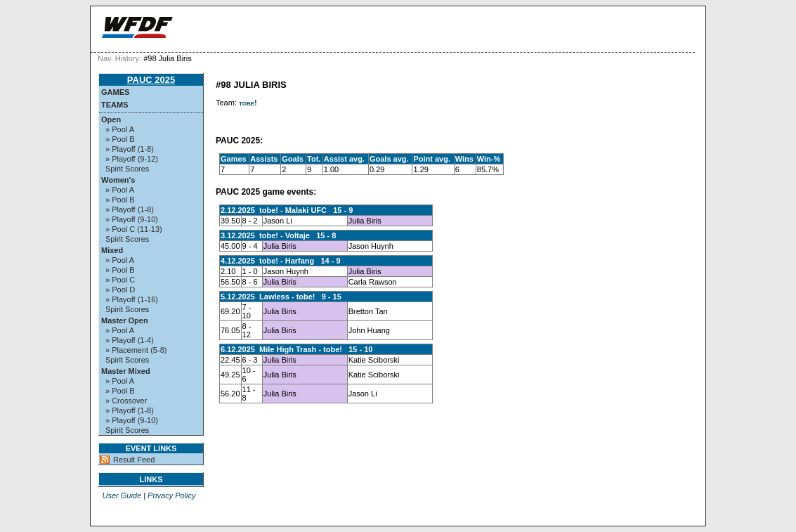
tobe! (248, 103)
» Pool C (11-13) (134, 229)
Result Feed (134, 460)
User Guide (122, 495)
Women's (118, 180)
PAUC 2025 (151, 80)
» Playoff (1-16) (132, 299)
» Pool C (120, 280)
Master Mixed (126, 371)
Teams (115, 105)
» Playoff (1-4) (130, 340)
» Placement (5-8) (136, 350)
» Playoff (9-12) (132, 159)
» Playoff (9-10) (132, 219)
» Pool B (120, 139)
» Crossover (126, 401)
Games (115, 92)
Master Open (125, 320)
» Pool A (120, 129)
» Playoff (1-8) (130, 149)
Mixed (112, 250)
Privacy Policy (171, 495)
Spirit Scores (127, 169)
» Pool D (120, 290)
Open (111, 119)
